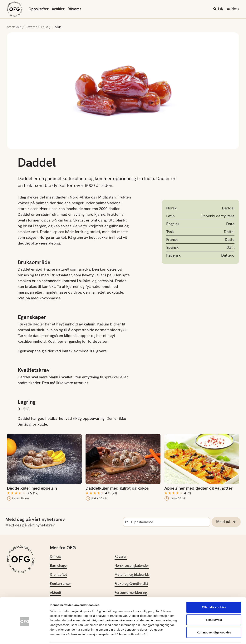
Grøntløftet (58, 574)
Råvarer (74, 9)
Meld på (226, 522)
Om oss (56, 556)
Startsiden (14, 27)
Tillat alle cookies (214, 594)
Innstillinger (208, 636)
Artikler (58, 9)
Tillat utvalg (214, 606)
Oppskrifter (39, 9)
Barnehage (58, 565)
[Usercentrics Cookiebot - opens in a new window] (25, 637)
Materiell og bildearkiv (132, 574)
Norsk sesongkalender (132, 565)
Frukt (45, 27)
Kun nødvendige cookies (214, 619)
